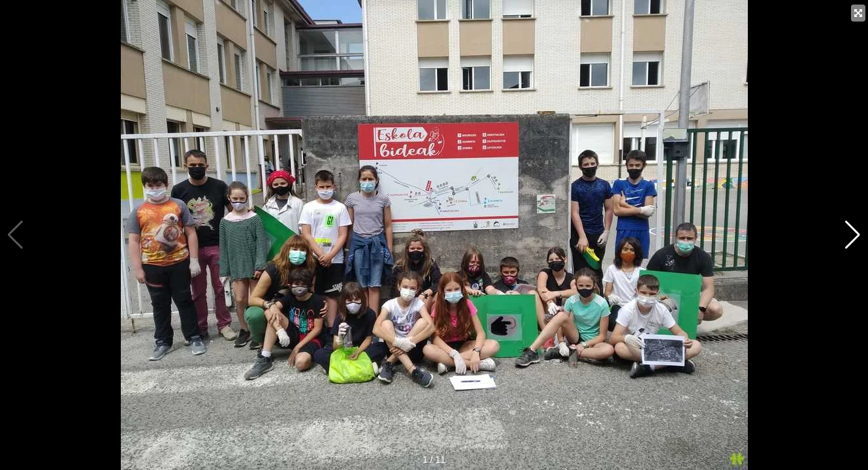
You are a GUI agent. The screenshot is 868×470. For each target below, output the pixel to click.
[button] (853, 235)
